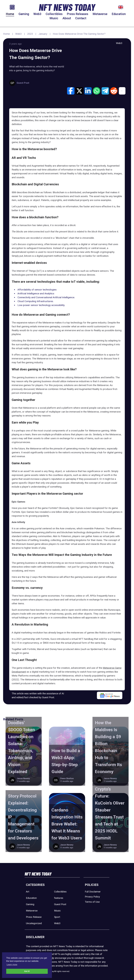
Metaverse (100, 14)
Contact (81, 18)
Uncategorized (34, 923)
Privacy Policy (92, 897)
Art (28, 892)
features (59, 898)
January (43, 34)
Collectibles (54, 14)
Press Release (34, 917)
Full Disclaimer (93, 892)
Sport (57, 917)
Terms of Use (92, 902)
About (67, 18)
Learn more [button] (12, 965)
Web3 (37, 14)
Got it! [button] (27, 971)
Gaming (24, 14)
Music (54, 18)
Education (119, 14)
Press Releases (78, 14)
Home (10, 14)
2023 (30, 34)
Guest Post (60, 904)
